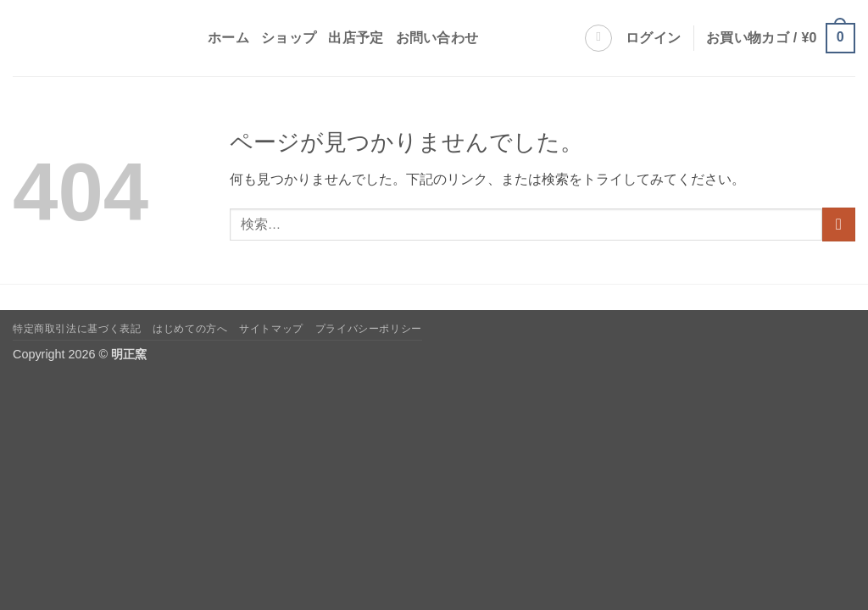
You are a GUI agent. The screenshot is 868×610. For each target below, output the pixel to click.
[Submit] (839, 224)
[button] (653, 38)
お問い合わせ (437, 38)
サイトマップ (271, 329)
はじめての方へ (190, 329)
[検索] (598, 38)
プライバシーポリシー (369, 329)
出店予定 (356, 38)
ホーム (228, 38)
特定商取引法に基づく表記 (77, 329)
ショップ (289, 38)
